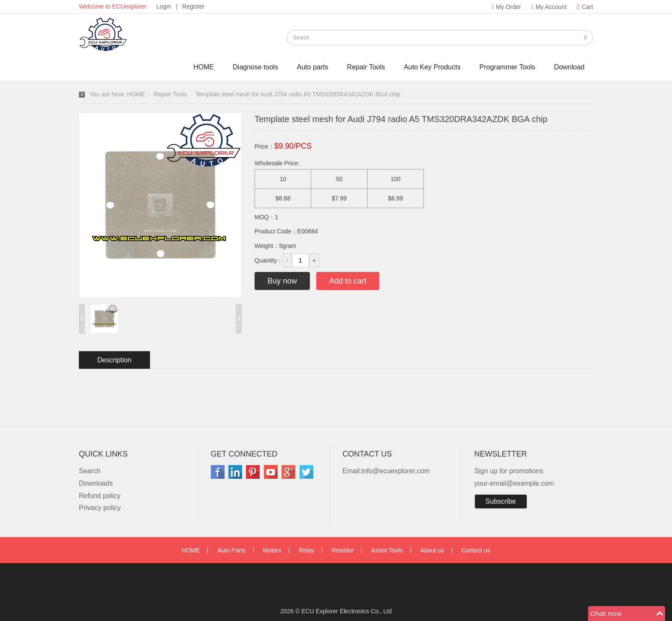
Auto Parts (231, 550)
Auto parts (313, 67)
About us (432, 550)
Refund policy (100, 496)
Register (193, 6)
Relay (306, 550)
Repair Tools (366, 67)
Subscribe (501, 501)
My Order (506, 7)
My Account (549, 7)
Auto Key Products (432, 67)
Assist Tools (387, 550)
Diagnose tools (255, 67)
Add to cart (348, 281)
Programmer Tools (507, 67)
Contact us (476, 550)
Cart (585, 7)
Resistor (343, 550)
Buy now (282, 281)
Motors (272, 550)
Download (569, 67)
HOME (204, 67)
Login (164, 6)
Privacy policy (100, 508)
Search (90, 471)
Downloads (96, 483)
